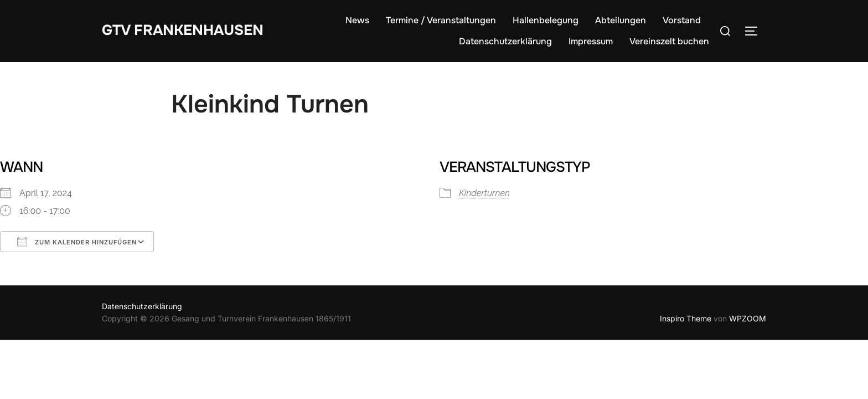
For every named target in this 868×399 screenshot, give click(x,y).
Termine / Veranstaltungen (441, 20)
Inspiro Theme (686, 318)
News (357, 20)
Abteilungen (621, 20)
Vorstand (682, 20)
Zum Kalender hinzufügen (77, 242)
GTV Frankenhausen (183, 30)
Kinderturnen (484, 193)
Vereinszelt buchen (669, 41)
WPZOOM (748, 318)
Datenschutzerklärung (505, 41)
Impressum (591, 41)
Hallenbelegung (546, 20)
